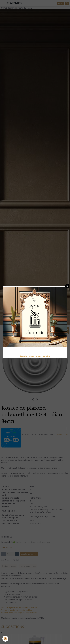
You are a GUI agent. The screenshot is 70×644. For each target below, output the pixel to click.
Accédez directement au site (35, 356)
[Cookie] (5, 639)
